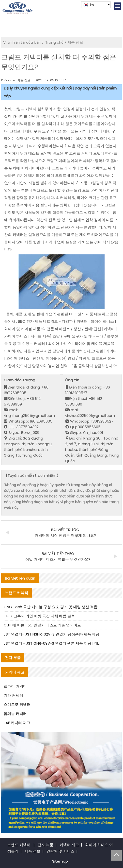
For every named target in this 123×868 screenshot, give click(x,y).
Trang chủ (54, 42)
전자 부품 (46, 845)
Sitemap (60, 861)
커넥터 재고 (69, 845)
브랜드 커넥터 (19, 845)
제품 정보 (75, 42)
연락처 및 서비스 (60, 851)
